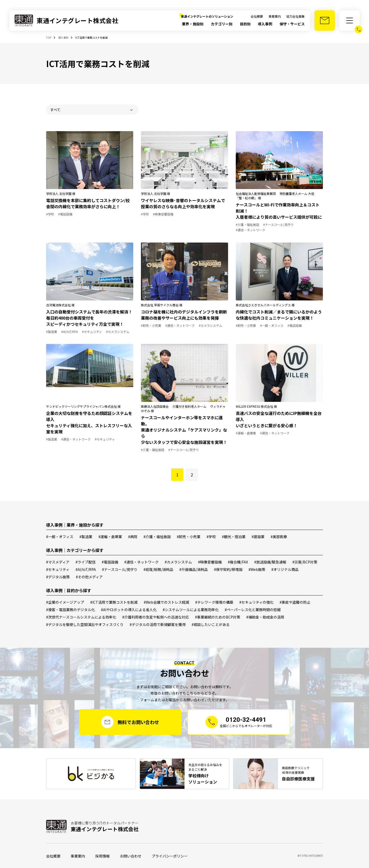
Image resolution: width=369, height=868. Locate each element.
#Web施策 (257, 569)
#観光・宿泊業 (234, 537)
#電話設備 (110, 562)
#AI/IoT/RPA (86, 569)
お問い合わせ (131, 856)
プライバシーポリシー (170, 856)
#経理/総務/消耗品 (158, 569)
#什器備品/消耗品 (194, 569)
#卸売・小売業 (189, 537)
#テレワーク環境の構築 (214, 602)
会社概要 (257, 16)
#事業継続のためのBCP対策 (218, 617)
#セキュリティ (58, 569)
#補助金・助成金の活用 (265, 617)
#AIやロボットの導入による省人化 (129, 610)
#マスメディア (58, 562)
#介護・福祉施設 (157, 537)
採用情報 (102, 856)
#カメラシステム (178, 562)
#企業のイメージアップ (65, 602)
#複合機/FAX (238, 562)
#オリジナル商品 (285, 569)
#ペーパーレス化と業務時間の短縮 (253, 610)
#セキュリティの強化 (256, 602)
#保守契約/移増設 (228, 569)
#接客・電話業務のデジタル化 (70, 610)
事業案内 (275, 16)
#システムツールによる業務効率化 (191, 610)
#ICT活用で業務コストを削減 (114, 602)
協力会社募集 (295, 16)
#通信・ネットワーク (141, 562)
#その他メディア (89, 577)
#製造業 (86, 537)
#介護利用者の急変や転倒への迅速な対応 (156, 617)
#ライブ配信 (86, 562)
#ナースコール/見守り (120, 569)
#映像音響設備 (210, 562)
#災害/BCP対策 (305, 562)
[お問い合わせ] (325, 20)
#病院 (133, 537)
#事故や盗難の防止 (295, 602)
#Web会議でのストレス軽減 (166, 602)
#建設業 (258, 537)
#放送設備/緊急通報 (270, 562)
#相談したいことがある (211, 624)
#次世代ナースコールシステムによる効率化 (81, 617)
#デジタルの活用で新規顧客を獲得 (158, 624)
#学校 (211, 537)
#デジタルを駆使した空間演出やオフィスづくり (85, 624)
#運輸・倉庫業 (110, 537)
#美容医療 (279, 537)
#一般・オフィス (60, 537)
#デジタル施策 (58, 577)
